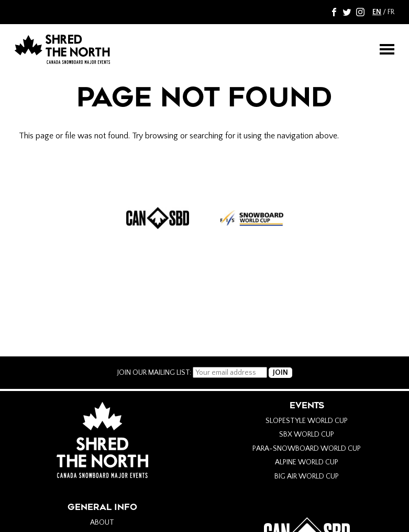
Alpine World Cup (307, 462)
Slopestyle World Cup (307, 421)
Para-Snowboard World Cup (307, 449)
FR (391, 12)
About (102, 523)
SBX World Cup (307, 435)
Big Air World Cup (307, 476)
